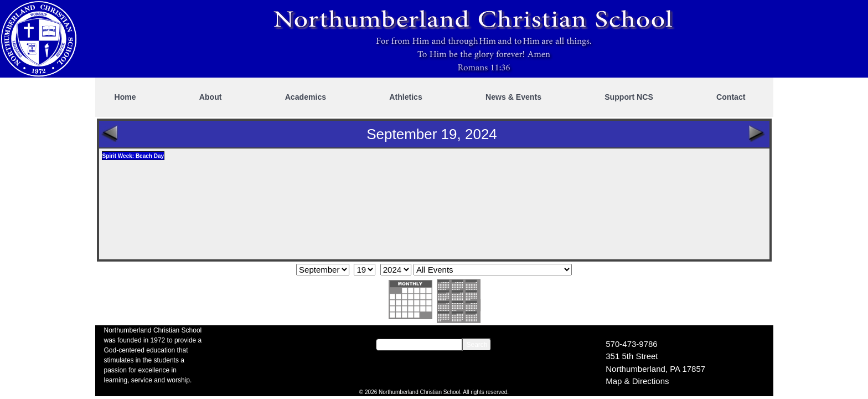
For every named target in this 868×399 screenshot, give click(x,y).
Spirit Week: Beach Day (133, 156)
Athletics (406, 97)
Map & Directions (637, 381)
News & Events (513, 97)
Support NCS (629, 97)
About (211, 97)
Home (125, 97)
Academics (306, 97)
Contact (731, 97)
